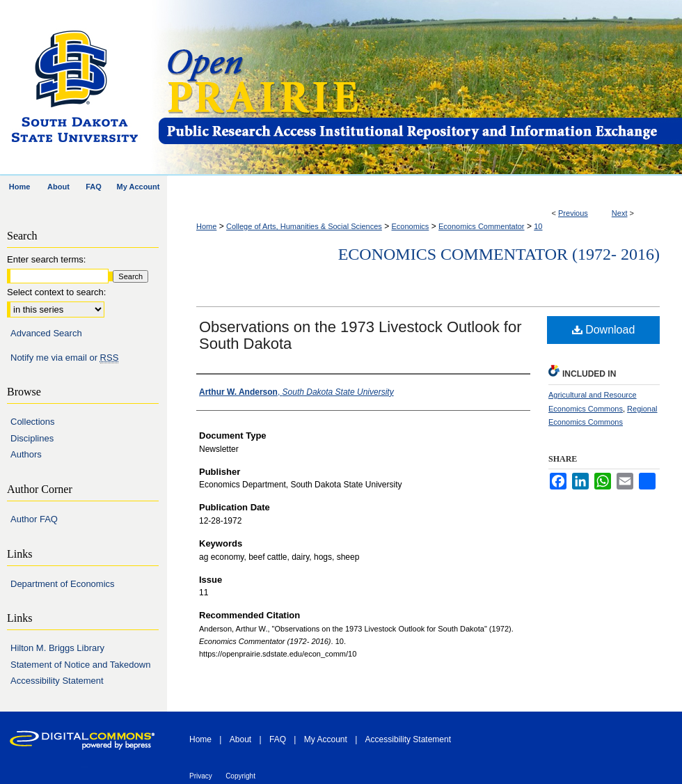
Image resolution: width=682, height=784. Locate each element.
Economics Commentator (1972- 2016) (499, 254)
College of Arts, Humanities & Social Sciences (304, 226)
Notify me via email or (64, 358)
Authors (26, 454)
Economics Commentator (482, 226)
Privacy (201, 776)
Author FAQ (34, 519)
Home (206, 226)
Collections (33, 422)
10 (538, 226)
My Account (326, 739)
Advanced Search (46, 333)
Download (604, 330)
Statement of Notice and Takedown (80, 665)
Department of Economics (63, 584)
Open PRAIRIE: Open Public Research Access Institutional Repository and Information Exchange (419, 88)
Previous (573, 213)
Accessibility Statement (57, 681)
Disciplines (32, 438)
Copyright (240, 776)
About (240, 739)
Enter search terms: (46, 259)
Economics (411, 226)
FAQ (278, 739)
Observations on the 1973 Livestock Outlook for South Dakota (360, 335)
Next (620, 213)
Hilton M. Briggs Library (57, 648)
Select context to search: (56, 292)
